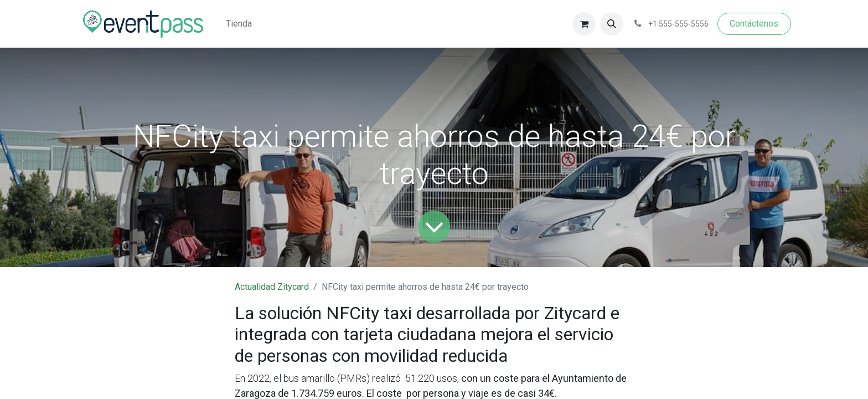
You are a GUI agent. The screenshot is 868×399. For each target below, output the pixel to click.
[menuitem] (239, 24)
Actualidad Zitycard (272, 287)
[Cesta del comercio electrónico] (584, 24)
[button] (612, 24)
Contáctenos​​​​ (754, 24)
